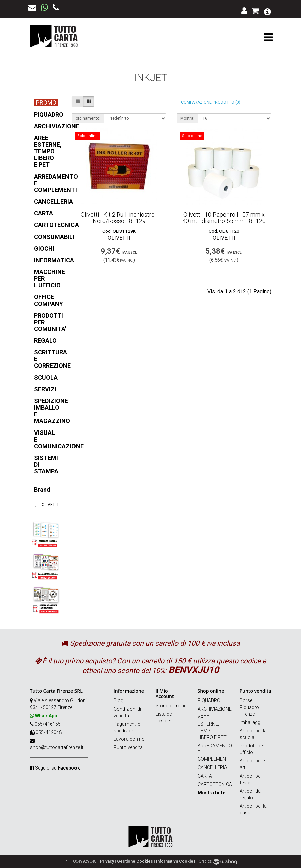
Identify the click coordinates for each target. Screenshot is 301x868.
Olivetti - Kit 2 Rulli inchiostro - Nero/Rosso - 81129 (119, 218)
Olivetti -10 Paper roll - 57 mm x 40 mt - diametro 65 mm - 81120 (224, 218)
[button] (268, 11)
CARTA (205, 776)
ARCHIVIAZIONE (215, 709)
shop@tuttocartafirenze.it (57, 747)
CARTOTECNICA (215, 784)
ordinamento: (88, 118)
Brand (42, 490)
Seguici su (57, 768)
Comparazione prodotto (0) (211, 102)
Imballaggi (250, 722)
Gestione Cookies (135, 861)
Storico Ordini (170, 706)
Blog (119, 700)
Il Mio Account (165, 693)
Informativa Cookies (176, 861)
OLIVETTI (46, 505)
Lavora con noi (130, 739)
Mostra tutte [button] (212, 793)
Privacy (107, 861)
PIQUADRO (209, 700)
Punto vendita (128, 747)
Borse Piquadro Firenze (249, 707)
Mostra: (187, 118)
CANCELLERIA (212, 767)
